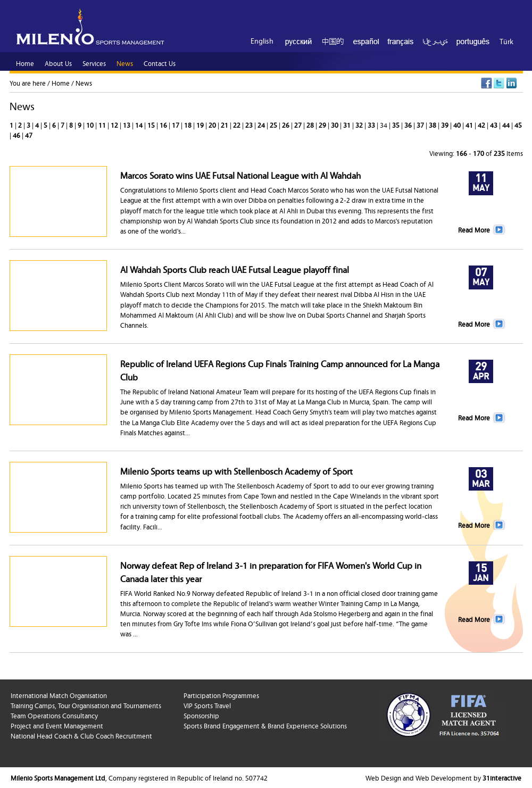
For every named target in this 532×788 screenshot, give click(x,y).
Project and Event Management (57, 725)
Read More (474, 229)
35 (397, 125)
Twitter (499, 83)
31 (348, 125)
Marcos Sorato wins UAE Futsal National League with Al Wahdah (240, 175)
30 (335, 125)
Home (61, 82)
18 (189, 125)
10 (91, 125)
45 (518, 125)
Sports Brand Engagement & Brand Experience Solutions (265, 725)
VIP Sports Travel (207, 705)
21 (225, 125)
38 (433, 125)
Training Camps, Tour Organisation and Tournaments (86, 705)
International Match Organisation (59, 695)
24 (262, 125)
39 (446, 125)
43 (494, 125)
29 (323, 125)
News (84, 82)
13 (127, 125)
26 (286, 125)
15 (152, 125)
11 (103, 125)
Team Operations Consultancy (54, 715)
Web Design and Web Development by (443, 777)
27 (299, 125)
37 (421, 125)
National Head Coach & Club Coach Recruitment (81, 735)
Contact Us (160, 63)
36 (409, 125)
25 (274, 125)
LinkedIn (512, 83)
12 (115, 125)
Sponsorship (201, 715)
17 (176, 125)
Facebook (487, 83)
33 (372, 125)
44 (507, 125)
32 (360, 125)
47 (29, 135)
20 (213, 125)
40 (458, 125)
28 (311, 125)
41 (470, 125)
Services (94, 63)
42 (482, 125)
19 (201, 125)
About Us (58, 63)
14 (140, 125)
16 (164, 125)
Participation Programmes (221, 695)
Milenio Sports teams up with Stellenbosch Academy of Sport (236, 471)
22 (238, 125)
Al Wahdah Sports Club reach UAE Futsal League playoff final (235, 269)
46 (17, 135)
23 (250, 125)
